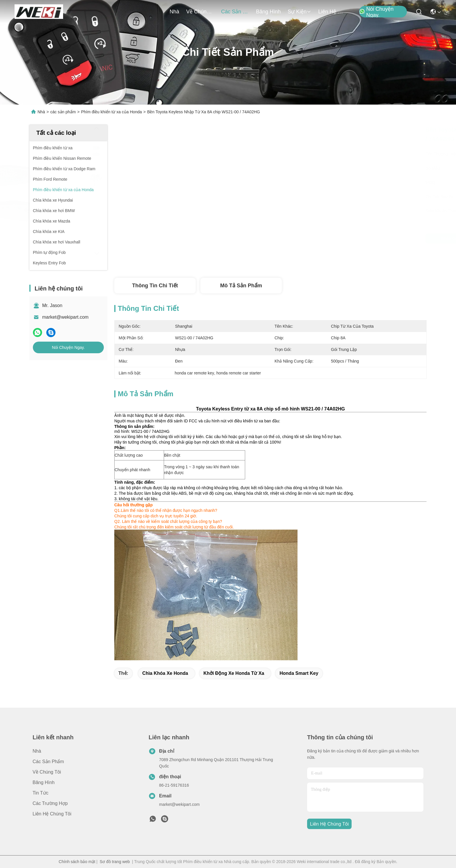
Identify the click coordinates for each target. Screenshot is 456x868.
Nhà (174, 12)
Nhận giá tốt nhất (319, 238)
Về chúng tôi (200, 12)
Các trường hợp (50, 803)
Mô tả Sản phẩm (241, 286)
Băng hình (268, 12)
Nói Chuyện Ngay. (376, 12)
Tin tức (41, 793)
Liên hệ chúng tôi (332, 12)
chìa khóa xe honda (165, 673)
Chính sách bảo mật (77, 862)
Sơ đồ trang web (115, 862)
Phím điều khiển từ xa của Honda (112, 112)
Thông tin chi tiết (155, 286)
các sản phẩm (235, 12)
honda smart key (299, 673)
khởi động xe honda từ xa (234, 673)
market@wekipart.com (65, 317)
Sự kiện (299, 12)
